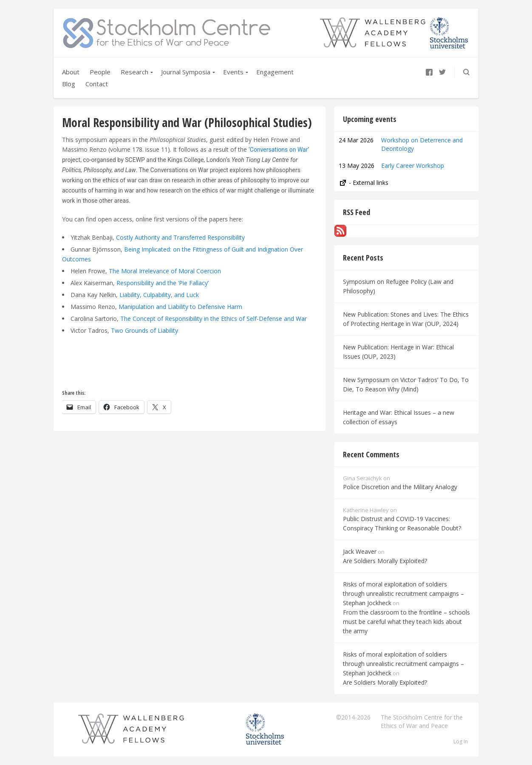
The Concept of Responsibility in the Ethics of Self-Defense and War (214, 319)
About (71, 72)
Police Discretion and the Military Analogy (400, 487)
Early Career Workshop (413, 166)
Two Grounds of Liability (144, 330)
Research (134, 72)
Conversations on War (279, 150)
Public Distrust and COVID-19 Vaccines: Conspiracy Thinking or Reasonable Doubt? (402, 523)
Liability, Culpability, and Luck (159, 295)
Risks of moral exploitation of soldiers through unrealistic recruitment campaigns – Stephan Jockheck (403, 594)
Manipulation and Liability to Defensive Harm (180, 307)
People (100, 72)
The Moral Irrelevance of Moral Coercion (165, 271)
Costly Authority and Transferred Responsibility (180, 237)
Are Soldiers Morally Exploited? (385, 561)
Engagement (275, 72)
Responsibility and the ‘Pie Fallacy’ (163, 283)
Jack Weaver (360, 551)
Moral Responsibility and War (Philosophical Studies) (187, 122)
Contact (97, 84)
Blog (69, 84)
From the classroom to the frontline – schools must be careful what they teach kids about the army (406, 622)
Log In (461, 741)
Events (233, 72)
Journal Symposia (186, 72)
